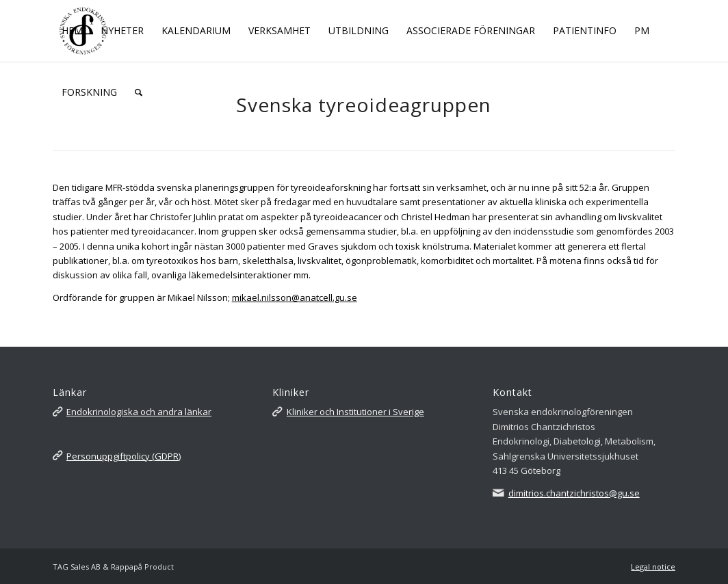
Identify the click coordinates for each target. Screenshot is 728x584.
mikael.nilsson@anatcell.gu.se (295, 297)
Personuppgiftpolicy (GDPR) (123, 456)
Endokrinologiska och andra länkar (139, 412)
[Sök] (139, 92)
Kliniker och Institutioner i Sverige (355, 412)
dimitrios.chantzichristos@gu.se (574, 493)
